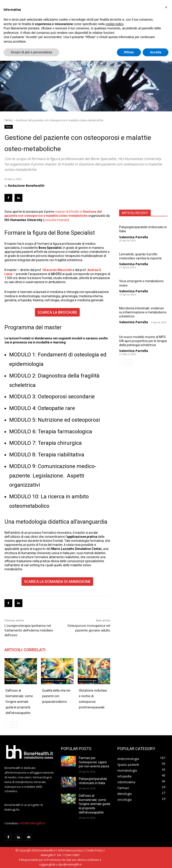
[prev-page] (122, 362)
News (9, 120)
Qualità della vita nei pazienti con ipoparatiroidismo (56, 696)
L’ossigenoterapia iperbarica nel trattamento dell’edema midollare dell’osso (29, 630)
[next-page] (129, 362)
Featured (11, 680)
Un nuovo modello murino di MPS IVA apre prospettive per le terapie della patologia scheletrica (143, 341)
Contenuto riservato (54, 680)
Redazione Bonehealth (26, 186)
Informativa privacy (70, 850)
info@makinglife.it (32, 823)
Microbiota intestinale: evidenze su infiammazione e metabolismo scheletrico (143, 312)
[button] (166, 7)
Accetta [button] (156, 52)
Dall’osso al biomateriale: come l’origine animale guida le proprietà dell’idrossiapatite (19, 702)
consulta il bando (56, 220)
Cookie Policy (94, 850)
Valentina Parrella (134, 237)
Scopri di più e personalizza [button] (31, 52)
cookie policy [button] (114, 24)
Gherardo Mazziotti (58, 270)
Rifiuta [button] (129, 52)
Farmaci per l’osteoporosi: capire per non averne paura (94, 762)
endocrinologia (88, 680)
